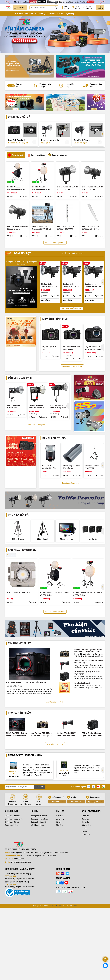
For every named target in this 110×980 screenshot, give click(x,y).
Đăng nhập (60, 887)
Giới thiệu (19, 14)
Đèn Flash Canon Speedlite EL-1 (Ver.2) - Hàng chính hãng (50, 467)
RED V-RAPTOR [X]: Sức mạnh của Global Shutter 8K (26, 751)
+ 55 (30, 130)
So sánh (24, 196)
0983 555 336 (76, 870)
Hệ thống (67, 8)
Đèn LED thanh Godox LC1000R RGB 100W (65, 228)
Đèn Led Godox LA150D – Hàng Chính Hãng (71, 285)
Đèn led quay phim (20, 378)
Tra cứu (78, 8)
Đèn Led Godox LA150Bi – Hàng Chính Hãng (50, 285)
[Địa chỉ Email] (25, 855)
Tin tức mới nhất (19, 711)
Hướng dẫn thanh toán (39, 887)
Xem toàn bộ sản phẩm (55, 243)
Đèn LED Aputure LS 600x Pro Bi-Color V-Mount (37, 407)
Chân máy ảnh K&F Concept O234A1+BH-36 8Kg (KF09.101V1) (42, 228)
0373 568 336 (57, 870)
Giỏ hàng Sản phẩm (90, 8)
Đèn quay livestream (22, 572)
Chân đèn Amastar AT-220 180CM (93, 467)
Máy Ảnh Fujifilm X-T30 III (49, 348)
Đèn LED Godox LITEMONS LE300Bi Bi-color (18, 228)
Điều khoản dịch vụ (38, 893)
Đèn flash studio (54, 438)
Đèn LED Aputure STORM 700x (14, 407)
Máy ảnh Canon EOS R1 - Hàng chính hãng (93, 348)
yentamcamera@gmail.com (21, 930)
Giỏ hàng (59, 893)
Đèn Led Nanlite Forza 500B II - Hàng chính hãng (59, 407)
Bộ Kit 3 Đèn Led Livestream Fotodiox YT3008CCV (55, 664)
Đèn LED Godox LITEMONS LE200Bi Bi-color (92, 188)
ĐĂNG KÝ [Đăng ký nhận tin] (40, 855)
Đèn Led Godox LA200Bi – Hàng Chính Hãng (93, 285)
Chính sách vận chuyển (14, 887)
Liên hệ (60, 14)
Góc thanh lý (40, 14)
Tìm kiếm (60, 884)
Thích (10, 196)
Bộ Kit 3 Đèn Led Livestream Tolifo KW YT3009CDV (20, 664)
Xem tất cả (11, 577)
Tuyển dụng (70, 14)
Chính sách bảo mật (13, 884)
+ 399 (96, 130)
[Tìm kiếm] (56, 8)
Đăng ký (59, 890)
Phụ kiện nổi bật (19, 515)
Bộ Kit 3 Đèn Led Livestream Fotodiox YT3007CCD (88, 664)
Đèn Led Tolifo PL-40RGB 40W (19, 615)
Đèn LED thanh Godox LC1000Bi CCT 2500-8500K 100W (91, 228)
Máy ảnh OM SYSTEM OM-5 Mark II (72, 348)
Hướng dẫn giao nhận (39, 890)
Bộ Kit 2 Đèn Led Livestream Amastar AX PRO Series (41, 188)
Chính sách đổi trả (12, 890)
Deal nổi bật (18, 254)
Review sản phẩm (20, 781)
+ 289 (63, 130)
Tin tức (52, 14)
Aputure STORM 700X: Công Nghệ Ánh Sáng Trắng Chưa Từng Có (89, 730)
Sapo (75, 974)
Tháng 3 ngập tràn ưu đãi (82, 751)
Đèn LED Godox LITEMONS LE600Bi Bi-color (67, 188)
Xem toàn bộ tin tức (55, 770)
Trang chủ (9, 14)
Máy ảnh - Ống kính (55, 319)
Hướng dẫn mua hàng (39, 884)
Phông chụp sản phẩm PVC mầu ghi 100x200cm (72, 467)
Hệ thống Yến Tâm (95, 870)
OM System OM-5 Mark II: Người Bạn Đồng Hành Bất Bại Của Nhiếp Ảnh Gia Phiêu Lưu (88, 718)
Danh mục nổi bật (20, 117)
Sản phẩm (29, 14)
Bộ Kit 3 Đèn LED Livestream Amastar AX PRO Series (16, 188)
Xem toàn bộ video (55, 812)
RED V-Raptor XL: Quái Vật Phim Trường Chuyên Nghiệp (87, 741)
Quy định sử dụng (12, 893)
